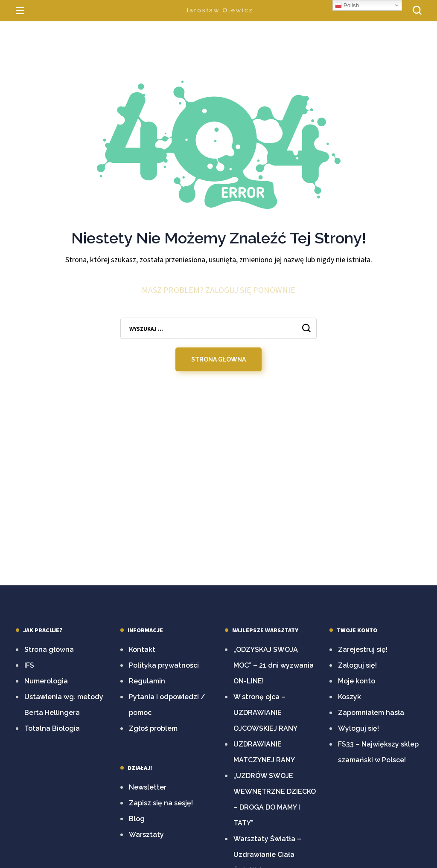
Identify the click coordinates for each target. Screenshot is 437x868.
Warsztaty (146, 835)
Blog (137, 819)
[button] (417, 11)
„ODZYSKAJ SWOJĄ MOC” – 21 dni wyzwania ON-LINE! (274, 665)
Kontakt (142, 650)
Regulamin (147, 681)
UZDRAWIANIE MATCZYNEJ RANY (264, 752)
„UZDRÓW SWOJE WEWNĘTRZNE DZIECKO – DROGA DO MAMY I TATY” (275, 799)
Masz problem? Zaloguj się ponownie (218, 291)
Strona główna (49, 650)
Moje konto (357, 681)
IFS (29, 665)
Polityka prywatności (164, 665)
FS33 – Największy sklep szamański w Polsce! (378, 752)
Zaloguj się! (357, 665)
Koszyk (350, 697)
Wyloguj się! (358, 728)
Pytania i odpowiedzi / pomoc (167, 705)
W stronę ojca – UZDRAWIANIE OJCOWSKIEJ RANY (265, 713)
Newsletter (148, 787)
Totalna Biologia (52, 728)
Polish (347, 6)
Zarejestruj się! (363, 650)
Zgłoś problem (153, 728)
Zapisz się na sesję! (161, 803)
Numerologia (46, 681)
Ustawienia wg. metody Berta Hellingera (64, 705)
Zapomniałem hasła (371, 713)
